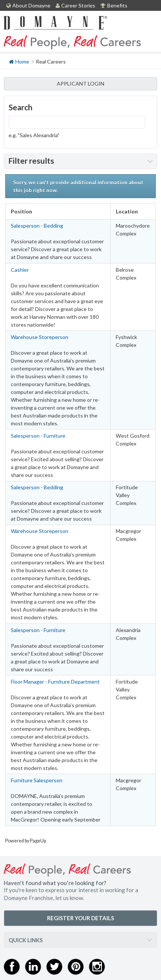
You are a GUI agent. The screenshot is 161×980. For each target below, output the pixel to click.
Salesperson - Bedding (37, 226)
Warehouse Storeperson (40, 337)
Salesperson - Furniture (38, 436)
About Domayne (28, 5)
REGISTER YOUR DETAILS (80, 918)
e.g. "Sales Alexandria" (34, 135)
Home (19, 61)
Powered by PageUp (26, 841)
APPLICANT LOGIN (80, 84)
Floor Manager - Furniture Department (55, 682)
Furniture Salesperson (37, 780)
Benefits (114, 5)
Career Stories (75, 5)
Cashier (20, 270)
